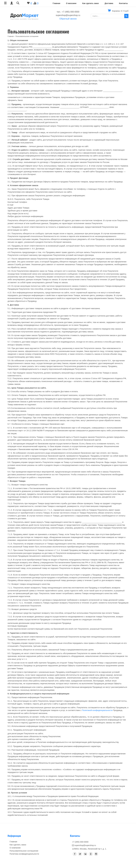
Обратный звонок (68, 19)
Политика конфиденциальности (24, 854)
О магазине (71, 3)
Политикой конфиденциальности (97, 710)
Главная (56, 3)
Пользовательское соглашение (24, 851)
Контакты (123, 3)
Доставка (109, 3)
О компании (15, 848)
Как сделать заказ (90, 3)
